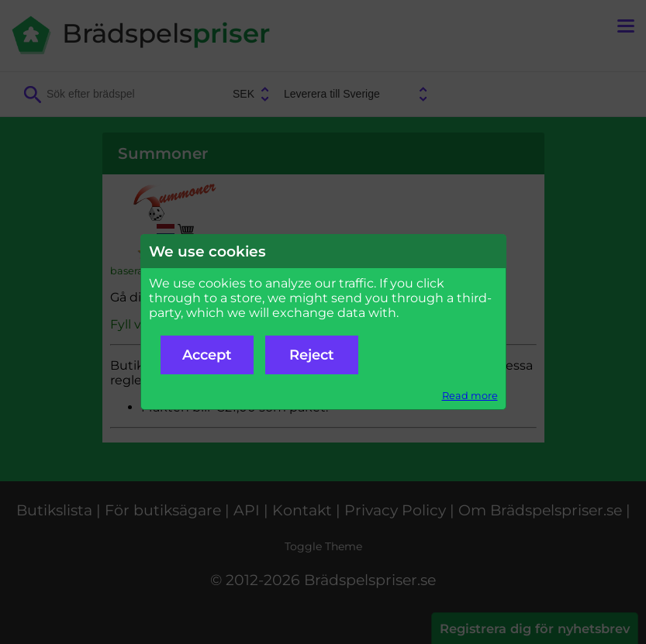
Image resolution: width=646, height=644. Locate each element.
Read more (470, 396)
